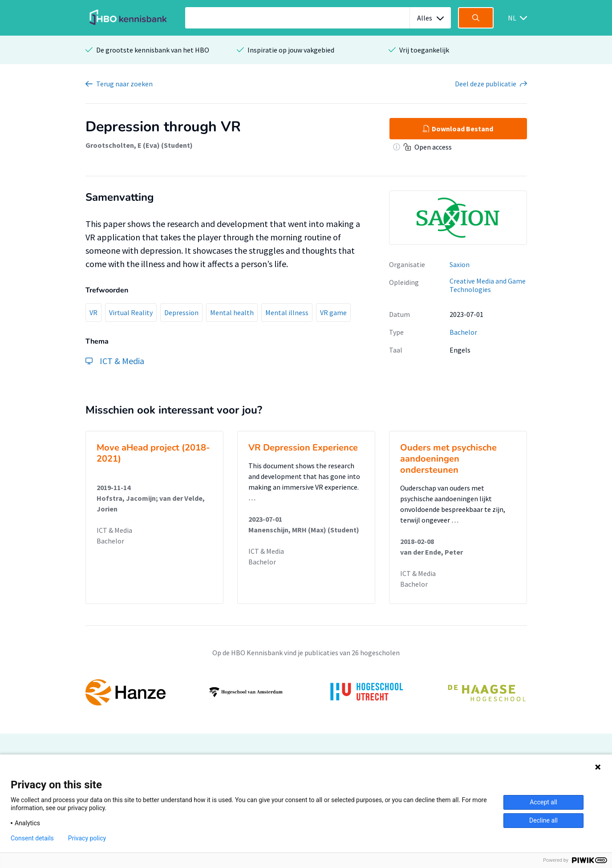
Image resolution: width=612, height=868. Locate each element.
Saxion (460, 264)
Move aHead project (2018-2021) (153, 453)
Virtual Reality (131, 312)
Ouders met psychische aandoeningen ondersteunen (448, 459)
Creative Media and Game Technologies (488, 285)
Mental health (232, 312)
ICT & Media (114, 530)
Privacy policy (87, 838)
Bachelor (463, 332)
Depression (181, 312)
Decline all (543, 820)
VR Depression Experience (303, 448)
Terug (124, 84)
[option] (306, 692)
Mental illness (287, 312)
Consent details (32, 838)
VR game (333, 312)
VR (93, 312)
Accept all (543, 802)
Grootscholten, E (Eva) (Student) (139, 145)
